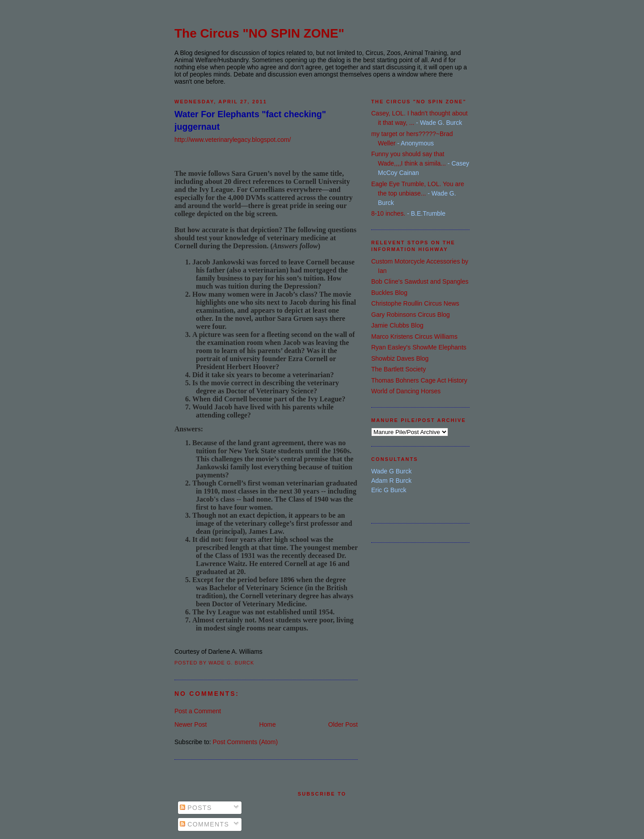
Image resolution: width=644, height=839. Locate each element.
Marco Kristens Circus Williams (414, 336)
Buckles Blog (389, 293)
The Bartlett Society (398, 369)
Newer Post (191, 724)
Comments (204, 824)
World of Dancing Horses (406, 391)
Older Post (343, 724)
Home (267, 724)
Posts (196, 808)
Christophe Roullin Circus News (415, 303)
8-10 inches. (388, 213)
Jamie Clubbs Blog (397, 325)
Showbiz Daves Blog (400, 358)
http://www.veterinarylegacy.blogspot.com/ (233, 140)
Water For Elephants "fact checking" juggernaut (250, 120)
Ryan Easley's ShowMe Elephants (419, 347)
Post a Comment (198, 711)
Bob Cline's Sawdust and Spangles (420, 281)
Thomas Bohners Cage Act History (419, 380)
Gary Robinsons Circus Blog (411, 315)
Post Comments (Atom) (245, 742)
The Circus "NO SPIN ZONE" (259, 33)
